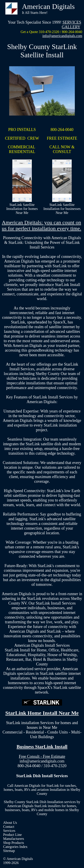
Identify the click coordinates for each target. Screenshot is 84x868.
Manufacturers (14, 839)
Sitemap (9, 851)
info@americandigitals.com (62, 36)
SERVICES (72, 22)
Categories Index (15, 847)
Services (9, 831)
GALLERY (71, 27)
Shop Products (14, 843)
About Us (10, 823)
